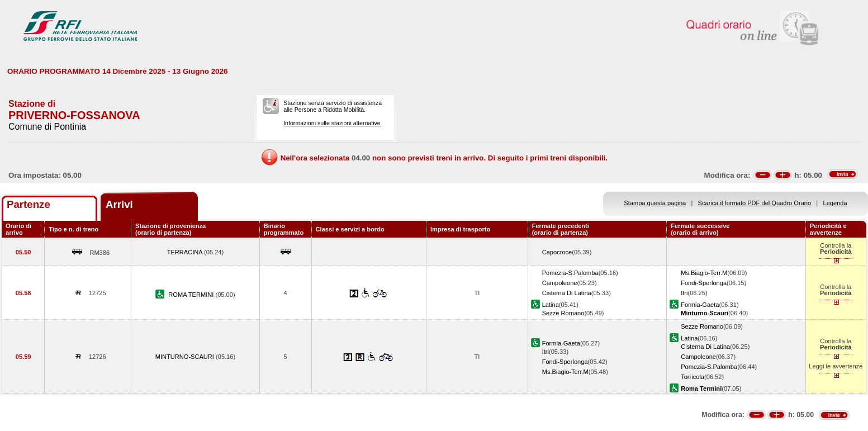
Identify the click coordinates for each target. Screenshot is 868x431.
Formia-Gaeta (700, 305)
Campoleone (560, 283)
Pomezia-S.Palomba (570, 273)
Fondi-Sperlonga (704, 283)
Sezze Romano (563, 313)
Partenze (29, 204)
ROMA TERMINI (192, 295)
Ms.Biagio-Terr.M (704, 273)
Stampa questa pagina (655, 203)
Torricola (692, 377)
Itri (684, 293)
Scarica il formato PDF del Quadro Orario (755, 203)
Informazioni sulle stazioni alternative (332, 123)
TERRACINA (186, 252)
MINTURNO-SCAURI (186, 357)
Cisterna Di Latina (567, 293)
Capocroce (557, 252)
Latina (551, 305)
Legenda (835, 203)
